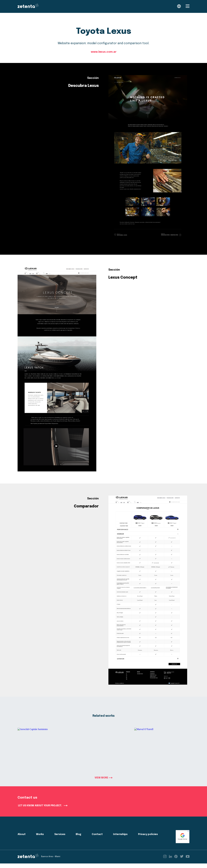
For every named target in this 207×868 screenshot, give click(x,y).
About (22, 839)
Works (40, 839)
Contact (97, 839)
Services (60, 839)
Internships (120, 839)
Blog (78, 839)
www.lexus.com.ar (103, 52)
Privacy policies (148, 839)
